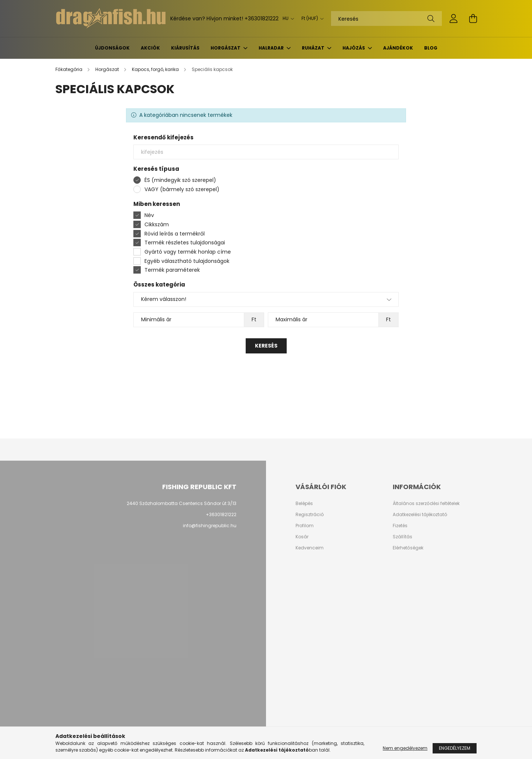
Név (149, 215)
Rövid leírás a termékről (175, 234)
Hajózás (354, 48)
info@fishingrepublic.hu (210, 526)
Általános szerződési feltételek (426, 504)
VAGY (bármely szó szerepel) (182, 189)
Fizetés (400, 526)
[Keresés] (386, 18)
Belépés (304, 504)
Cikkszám (157, 224)
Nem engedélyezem (405, 748)
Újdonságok (112, 48)
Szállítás (403, 537)
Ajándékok (398, 48)
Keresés (266, 346)
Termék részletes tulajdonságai (185, 243)
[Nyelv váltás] (287, 18)
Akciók (150, 48)
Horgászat (226, 48)
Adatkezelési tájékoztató (420, 515)
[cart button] (473, 18)
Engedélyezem (455, 748)
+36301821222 (262, 18)
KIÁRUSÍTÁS (185, 48)
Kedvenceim (310, 548)
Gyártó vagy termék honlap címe (188, 252)
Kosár (302, 537)
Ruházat (314, 48)
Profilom (305, 526)
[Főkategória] (69, 69)
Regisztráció (310, 515)
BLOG (431, 48)
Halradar (272, 48)
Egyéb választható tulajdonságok (187, 261)
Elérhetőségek (408, 548)
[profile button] (454, 18)
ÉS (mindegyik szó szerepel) (180, 180)
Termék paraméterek (172, 270)
